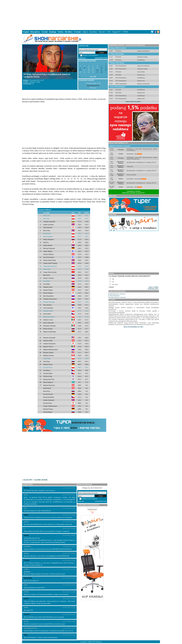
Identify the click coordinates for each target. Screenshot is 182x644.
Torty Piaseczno (115, 295)
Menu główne (35, 32)
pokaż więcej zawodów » (134, 101)
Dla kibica (69, 32)
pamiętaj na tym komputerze (90, 55)
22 (106, 70)
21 (102, 70)
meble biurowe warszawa (117, 294)
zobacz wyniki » (154, 287)
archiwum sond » (153, 289)
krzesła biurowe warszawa (118, 297)
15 (106, 68)
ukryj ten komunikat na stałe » (134, 327)
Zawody (45, 32)
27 (97, 72)
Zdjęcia (85, 32)
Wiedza (60, 32)
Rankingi (53, 32)
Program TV (117, 32)
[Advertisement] (91, 15)
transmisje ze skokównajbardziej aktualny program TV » (134, 192)
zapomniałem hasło (101, 58)
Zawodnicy (93, 32)
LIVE (109, 32)
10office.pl (98, 642)
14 (102, 68)
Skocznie (102, 32)
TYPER (125, 32)
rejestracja (82, 58)
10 (85, 68)
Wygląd (26, 32)
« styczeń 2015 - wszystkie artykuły (35, 480)
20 (97, 70)
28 (102, 72)
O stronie (77, 32)
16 (80, 70)
